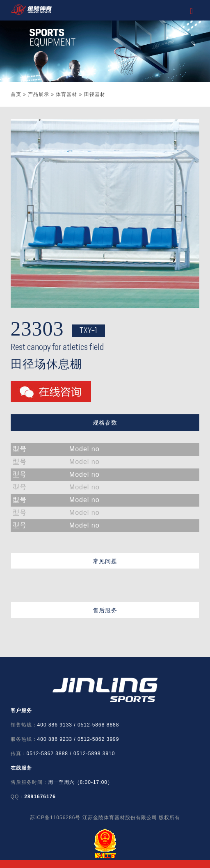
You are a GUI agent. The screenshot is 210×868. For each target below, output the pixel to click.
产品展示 (39, 94)
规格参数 (105, 423)
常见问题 (105, 561)
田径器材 (95, 94)
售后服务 (105, 610)
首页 (16, 94)
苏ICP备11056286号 (55, 818)
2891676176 (40, 797)
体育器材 (66, 94)
